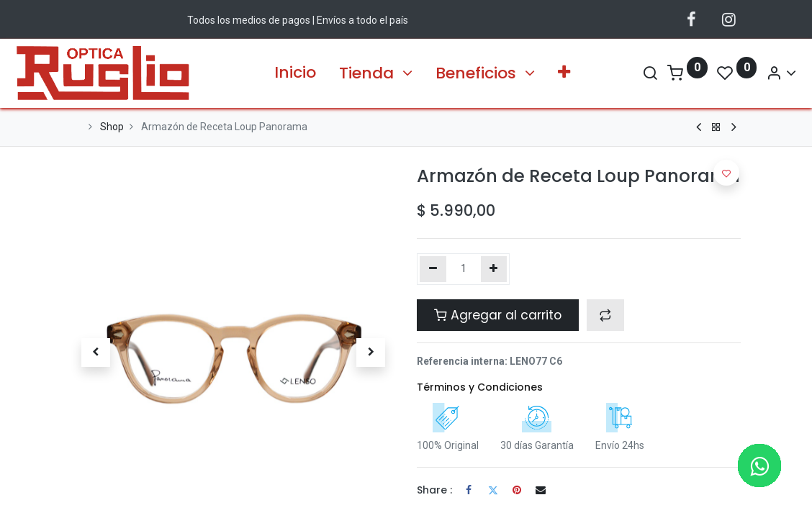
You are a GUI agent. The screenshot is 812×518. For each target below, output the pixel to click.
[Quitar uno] (433, 269)
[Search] (595, 73)
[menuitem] (295, 73)
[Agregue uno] (494, 269)
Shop (112, 127)
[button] (564, 73)
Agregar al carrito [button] (498, 315)
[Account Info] (726, 73)
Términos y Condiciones (480, 387)
